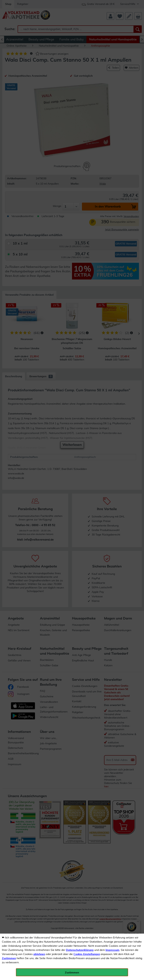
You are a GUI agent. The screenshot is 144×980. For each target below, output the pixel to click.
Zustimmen (9, 958)
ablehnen (39, 954)
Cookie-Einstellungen (87, 954)
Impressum (112, 950)
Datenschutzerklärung (80, 950)
